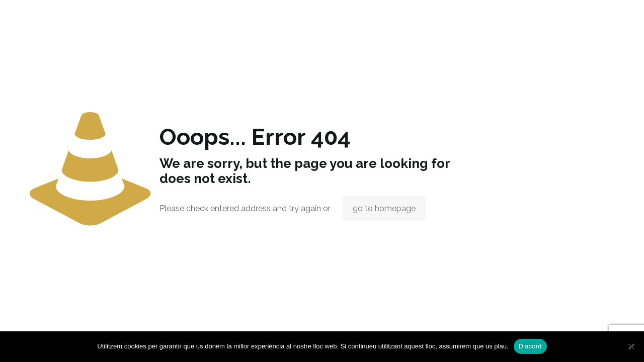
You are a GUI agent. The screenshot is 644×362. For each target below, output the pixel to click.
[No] (631, 346)
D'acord (530, 346)
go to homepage (384, 208)
